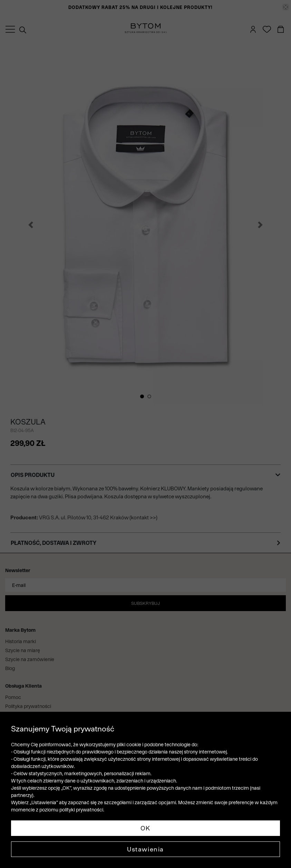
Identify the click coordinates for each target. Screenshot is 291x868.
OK (145, 828)
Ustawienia (145, 849)
